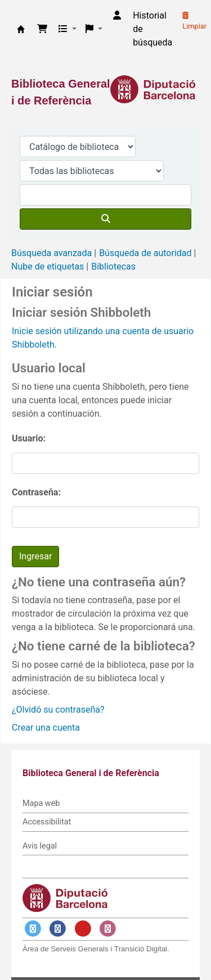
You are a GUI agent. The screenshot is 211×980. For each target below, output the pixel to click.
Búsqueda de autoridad (145, 253)
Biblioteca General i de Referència (21, 29)
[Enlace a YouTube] (83, 929)
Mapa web (41, 803)
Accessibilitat (47, 822)
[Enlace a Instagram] (108, 929)
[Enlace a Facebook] (58, 929)
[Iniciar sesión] (117, 16)
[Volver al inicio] (177, 945)
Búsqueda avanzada (51, 253)
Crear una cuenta (46, 728)
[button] (42, 29)
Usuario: (29, 438)
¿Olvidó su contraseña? (58, 710)
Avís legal (40, 846)
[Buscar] (105, 219)
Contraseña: (36, 492)
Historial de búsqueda (152, 29)
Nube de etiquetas (48, 266)
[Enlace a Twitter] (33, 929)
